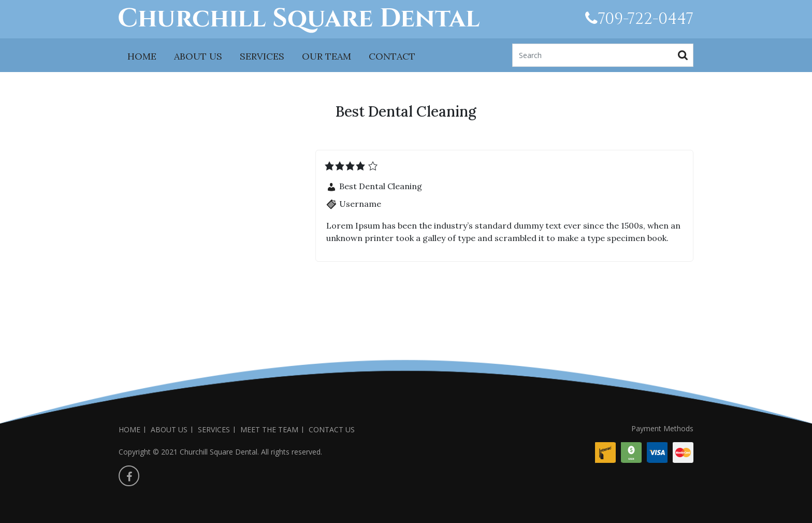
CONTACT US (332, 429)
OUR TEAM (327, 56)
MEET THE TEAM (269, 429)
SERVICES (262, 56)
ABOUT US (198, 56)
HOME (142, 56)
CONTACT (392, 56)
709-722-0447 (639, 19)
